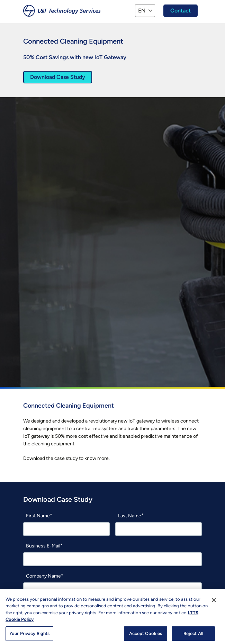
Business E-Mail (43, 546)
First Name (38, 516)
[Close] (214, 605)
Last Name (130, 516)
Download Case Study (58, 77)
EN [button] (142, 11)
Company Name (43, 576)
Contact (181, 11)
